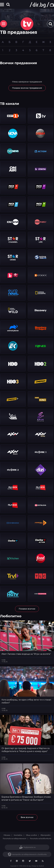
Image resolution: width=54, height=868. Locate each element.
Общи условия (31, 835)
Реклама (7, 835)
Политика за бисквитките (41, 838)
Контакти (18, 835)
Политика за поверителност (15, 838)
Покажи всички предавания (27, 88)
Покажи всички (27, 609)
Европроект (46, 835)
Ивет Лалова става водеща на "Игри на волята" (26, 654)
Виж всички (27, 817)
